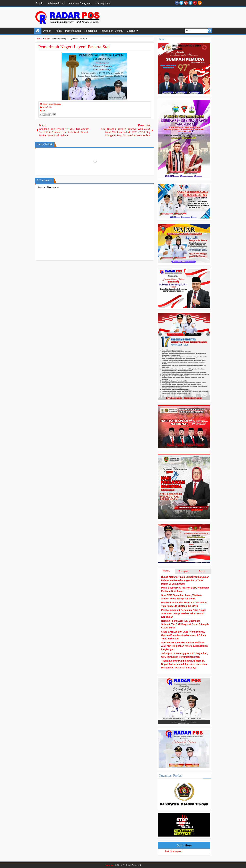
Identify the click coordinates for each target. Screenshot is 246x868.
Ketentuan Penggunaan (80, 3)
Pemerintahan (73, 31)
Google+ (186, 3)
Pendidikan (91, 31)
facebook (177, 3)
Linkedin (190, 3)
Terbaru (166, 571)
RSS (200, 3)
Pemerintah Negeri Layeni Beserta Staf (74, 47)
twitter (181, 3)
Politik (58, 31)
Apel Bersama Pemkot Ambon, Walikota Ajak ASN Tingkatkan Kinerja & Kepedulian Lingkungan (185, 646)
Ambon (47, 31)
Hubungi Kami (103, 3)
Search (210, 31)
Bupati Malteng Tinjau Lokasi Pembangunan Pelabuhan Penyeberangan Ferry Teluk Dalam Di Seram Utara (185, 580)
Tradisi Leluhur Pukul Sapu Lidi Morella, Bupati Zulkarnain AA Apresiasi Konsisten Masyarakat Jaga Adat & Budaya (184, 664)
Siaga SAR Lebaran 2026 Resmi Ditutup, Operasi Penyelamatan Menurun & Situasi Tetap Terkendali (184, 635)
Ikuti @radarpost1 (174, 851)
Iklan (44, 110)
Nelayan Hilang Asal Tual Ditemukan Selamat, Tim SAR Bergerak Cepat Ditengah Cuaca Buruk (185, 624)
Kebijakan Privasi (56, 3)
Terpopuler (184, 571)
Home (38, 31)
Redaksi (40, 3)
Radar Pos (110, 865)
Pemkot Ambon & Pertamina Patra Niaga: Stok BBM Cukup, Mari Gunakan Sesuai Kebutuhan (184, 613)
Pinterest (195, 3)
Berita (202, 571)
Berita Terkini (47, 107)
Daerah (131, 31)
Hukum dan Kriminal (112, 31)
